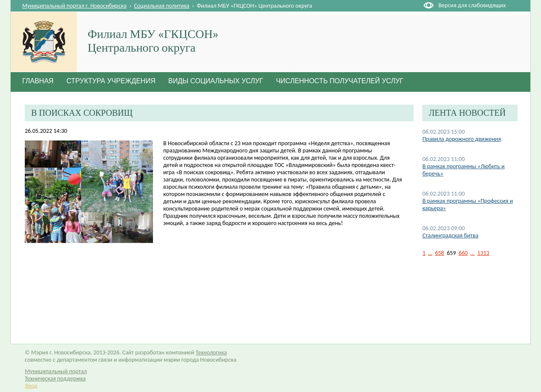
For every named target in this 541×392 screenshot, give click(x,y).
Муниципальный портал (56, 371)
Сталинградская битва (450, 235)
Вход (31, 386)
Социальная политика (162, 6)
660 (463, 253)
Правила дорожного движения (462, 139)
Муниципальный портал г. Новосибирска (74, 6)
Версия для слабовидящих (472, 5)
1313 (483, 253)
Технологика (211, 353)
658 (440, 253)
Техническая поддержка (55, 379)
